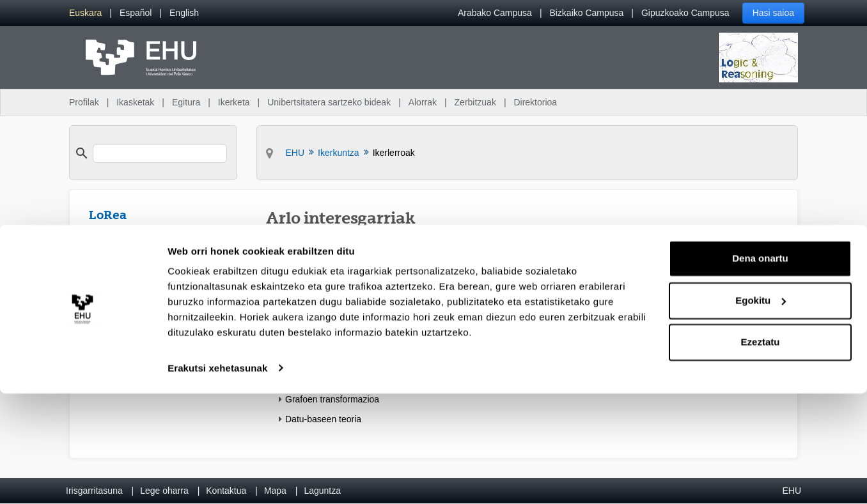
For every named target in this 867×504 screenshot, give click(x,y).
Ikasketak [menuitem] (135, 102)
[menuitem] (85, 13)
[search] (160, 153)
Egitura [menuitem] (186, 102)
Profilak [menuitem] (84, 102)
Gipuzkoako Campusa (685, 13)
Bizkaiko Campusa (586, 13)
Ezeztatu (761, 453)
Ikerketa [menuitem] (234, 102)
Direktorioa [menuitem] (535, 102)
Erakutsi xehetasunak (217, 479)
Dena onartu (760, 370)
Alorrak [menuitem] (423, 102)
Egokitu (761, 411)
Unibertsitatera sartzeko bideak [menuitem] (329, 102)
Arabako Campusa (495, 13)
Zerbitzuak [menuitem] (475, 102)
